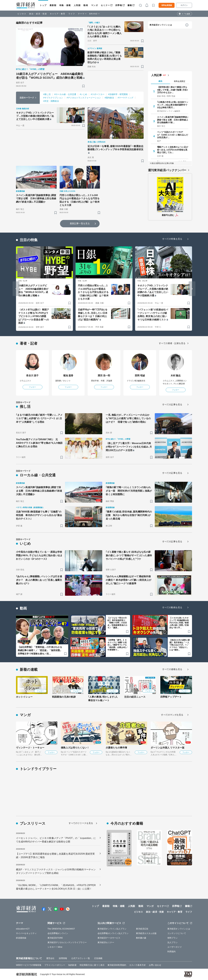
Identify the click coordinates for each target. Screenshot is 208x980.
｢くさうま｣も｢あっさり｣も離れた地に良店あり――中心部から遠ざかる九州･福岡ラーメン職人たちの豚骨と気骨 (105, 32)
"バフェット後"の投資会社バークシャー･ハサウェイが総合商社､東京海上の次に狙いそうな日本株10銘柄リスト (153, 315)
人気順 (77, 5)
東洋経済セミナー (106, 942)
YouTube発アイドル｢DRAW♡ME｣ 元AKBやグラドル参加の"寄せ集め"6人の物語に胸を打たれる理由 (39, 443)
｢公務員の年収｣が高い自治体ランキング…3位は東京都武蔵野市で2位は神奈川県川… (173, 105)
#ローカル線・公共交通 (65, 94)
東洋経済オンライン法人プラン (112, 929)
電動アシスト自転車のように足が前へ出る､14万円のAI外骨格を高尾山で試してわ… (173, 150)
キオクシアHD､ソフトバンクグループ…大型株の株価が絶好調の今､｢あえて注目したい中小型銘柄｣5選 (35, 116)
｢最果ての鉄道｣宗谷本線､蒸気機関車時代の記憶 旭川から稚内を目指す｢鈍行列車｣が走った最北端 (129, 515)
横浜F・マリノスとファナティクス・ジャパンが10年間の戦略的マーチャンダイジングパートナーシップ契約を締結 (56, 871)
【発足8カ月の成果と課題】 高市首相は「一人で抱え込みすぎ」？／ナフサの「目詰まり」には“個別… (180, 645)
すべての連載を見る (172, 669)
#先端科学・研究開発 (118, 94)
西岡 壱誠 (140, 376)
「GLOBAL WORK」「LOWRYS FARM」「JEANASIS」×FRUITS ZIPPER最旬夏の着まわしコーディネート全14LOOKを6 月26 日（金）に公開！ (56, 887)
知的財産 (72, 965)
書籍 (130, 5)
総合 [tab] (160, 81)
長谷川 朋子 (32, 376)
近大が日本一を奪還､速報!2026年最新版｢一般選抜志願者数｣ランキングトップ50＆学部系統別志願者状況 (115, 148)
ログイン (184, 5)
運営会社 (50, 958)
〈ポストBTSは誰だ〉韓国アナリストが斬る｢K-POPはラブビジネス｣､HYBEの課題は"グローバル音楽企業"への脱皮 (34, 316)
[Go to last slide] (16, 289)
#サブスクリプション (53, 98)
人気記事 (157, 75)
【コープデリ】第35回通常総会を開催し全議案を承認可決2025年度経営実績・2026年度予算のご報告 (55, 856)
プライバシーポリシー (55, 965)
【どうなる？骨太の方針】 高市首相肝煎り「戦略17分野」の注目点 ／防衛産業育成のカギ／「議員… (117, 623)
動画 (86, 5)
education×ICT (23, 929)
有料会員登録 (167, 5)
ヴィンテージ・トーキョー (30, 748)
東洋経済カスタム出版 (146, 933)
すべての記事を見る (172, 404)
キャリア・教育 (58, 14)
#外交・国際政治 (51, 101)
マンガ (95, 5)
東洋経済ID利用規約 (117, 965)
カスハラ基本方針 (138, 965)
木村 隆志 (176, 376)
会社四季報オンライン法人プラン (113, 933)
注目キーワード (27, 98)
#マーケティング (126, 98)
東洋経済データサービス (109, 938)
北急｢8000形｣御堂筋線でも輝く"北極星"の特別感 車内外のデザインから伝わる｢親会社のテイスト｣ (39, 515)
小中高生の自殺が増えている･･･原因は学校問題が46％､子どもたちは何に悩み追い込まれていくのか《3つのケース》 (39, 555)
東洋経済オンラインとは (161, 25)
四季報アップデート (171, 697)
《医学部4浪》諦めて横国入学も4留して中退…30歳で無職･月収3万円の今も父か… (172, 90)
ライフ (72, 14)
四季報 (119, 5)
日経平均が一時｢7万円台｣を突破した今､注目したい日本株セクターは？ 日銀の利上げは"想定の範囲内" (93, 315)
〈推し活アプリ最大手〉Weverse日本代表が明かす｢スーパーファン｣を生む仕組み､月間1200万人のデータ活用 (129, 447)
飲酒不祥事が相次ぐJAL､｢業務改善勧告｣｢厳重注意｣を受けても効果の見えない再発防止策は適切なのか (105, 57)
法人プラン (173, 942)
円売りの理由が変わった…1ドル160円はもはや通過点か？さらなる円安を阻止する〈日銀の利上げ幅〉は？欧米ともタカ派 (80, 200)
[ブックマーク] (83, 86)
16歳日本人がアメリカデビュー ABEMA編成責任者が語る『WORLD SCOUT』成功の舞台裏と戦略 (50, 76)
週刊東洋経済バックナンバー (167, 170)
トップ (43, 5)
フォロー (32, 387)
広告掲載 (98, 958)
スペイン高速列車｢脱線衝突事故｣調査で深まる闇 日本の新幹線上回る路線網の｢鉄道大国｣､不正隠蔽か (36, 199)
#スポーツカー (98, 94)
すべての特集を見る (172, 239)
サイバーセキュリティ (26, 933)
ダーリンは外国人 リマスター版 (168, 748)
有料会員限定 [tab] (180, 81)
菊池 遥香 (68, 376)
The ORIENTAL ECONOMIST (61, 929)
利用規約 (171, 952)
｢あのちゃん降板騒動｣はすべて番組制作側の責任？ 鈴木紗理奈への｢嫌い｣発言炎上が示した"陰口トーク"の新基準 (129, 580)
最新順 (53, 5)
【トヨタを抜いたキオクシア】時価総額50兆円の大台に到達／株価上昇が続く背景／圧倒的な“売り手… (179, 623)
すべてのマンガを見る (172, 715)
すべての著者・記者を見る (172, 343)
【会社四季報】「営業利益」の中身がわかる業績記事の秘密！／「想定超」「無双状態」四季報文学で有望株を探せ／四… (40, 650)
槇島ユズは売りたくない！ (75, 748)
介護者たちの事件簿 (116, 748)
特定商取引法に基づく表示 (92, 965)
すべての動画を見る (172, 607)
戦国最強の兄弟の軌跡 (64, 697)
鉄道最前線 (21, 938)
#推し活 (47, 94)
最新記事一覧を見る (80, 223)
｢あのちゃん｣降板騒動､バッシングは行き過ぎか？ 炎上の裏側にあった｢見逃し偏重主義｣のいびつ (39, 580)
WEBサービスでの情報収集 (29, 965)
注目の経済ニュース (135, 697)
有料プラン (173, 938)
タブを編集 (186, 14)
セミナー (105, 5)
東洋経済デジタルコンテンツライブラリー (67, 942)
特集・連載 (65, 5)
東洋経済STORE (55, 938)
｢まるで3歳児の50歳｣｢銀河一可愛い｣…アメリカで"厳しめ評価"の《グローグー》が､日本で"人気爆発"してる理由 (39, 418)
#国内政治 (109, 98)
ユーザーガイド (175, 947)
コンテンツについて (177, 933)
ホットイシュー (24, 697)
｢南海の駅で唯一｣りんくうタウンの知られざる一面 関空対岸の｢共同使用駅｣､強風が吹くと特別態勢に (129, 491)
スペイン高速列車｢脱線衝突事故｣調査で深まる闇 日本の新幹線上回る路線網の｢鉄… (173, 120)
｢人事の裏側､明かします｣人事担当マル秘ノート (103, 699)
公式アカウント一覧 (81, 958)
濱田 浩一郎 (104, 376)
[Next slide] (192, 289)
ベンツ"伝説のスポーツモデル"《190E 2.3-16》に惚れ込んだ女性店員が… (173, 135)
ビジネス (22, 14)
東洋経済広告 (142, 929)
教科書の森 (141, 938)
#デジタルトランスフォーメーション (84, 98)
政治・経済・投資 (38, 14)
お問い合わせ (155, 965)
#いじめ (83, 94)
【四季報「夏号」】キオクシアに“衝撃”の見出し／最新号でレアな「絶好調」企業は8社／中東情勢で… (118, 645)
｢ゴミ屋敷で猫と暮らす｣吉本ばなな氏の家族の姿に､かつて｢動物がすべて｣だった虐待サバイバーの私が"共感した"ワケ (129, 555)
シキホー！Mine (55, 947)
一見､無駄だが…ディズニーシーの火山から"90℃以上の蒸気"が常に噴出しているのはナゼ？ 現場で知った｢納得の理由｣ (128, 418)
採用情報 (63, 958)
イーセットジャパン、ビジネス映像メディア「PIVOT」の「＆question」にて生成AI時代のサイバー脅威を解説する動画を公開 (56, 840)
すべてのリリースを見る (81, 823)
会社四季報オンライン (58, 933)
